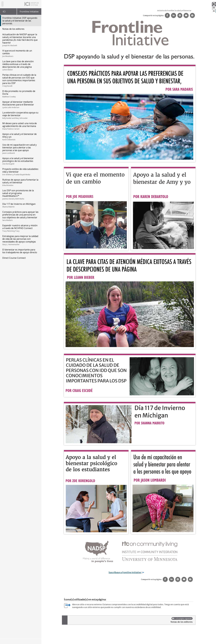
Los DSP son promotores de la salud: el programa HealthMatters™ (20, 194)
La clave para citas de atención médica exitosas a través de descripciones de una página (20, 65)
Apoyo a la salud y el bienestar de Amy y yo (20, 137)
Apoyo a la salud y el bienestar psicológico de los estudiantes (20, 161)
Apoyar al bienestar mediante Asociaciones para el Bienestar (20, 104)
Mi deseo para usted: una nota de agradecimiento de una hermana (20, 126)
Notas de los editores (13, 29)
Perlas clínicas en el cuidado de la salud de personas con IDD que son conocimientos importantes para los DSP (20, 80)
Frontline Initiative (29, 12)
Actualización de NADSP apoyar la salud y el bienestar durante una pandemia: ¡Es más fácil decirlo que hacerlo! (20, 40)
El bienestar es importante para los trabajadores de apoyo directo (20, 251)
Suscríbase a (128, 572)
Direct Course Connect (14, 258)
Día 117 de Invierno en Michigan (20, 205)
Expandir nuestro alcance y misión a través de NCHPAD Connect (20, 228)
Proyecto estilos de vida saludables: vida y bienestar (20, 172)
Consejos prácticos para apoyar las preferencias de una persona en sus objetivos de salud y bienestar (20, 216)
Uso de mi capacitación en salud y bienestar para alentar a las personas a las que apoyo (20, 149)
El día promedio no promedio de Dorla (20, 94)
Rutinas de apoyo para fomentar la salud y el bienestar (20, 182)
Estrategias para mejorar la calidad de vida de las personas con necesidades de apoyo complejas (20, 240)
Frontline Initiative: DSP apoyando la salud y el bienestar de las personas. (20, 21)
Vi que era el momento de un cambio (20, 53)
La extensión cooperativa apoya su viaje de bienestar (20, 115)
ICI (4, 12)
